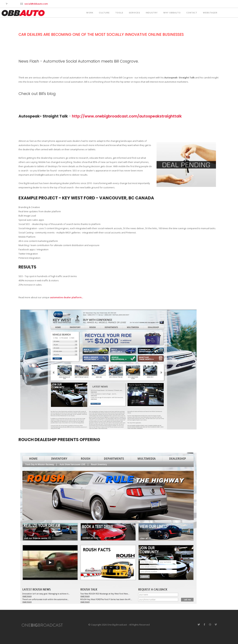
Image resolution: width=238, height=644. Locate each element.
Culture (104, 13)
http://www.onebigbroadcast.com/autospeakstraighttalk (127, 116)
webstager (210, 13)
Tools (119, 13)
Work (90, 13)
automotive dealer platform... (67, 297)
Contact (192, 13)
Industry (152, 13)
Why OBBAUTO (172, 13)
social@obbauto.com (36, 4)
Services (135, 13)
